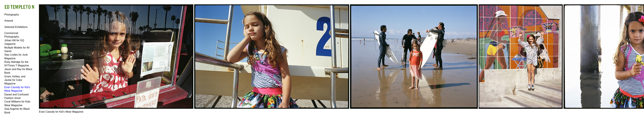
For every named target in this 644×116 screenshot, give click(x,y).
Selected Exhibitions (16, 27)
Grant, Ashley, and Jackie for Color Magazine (15, 80)
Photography (12, 15)
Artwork (9, 21)
